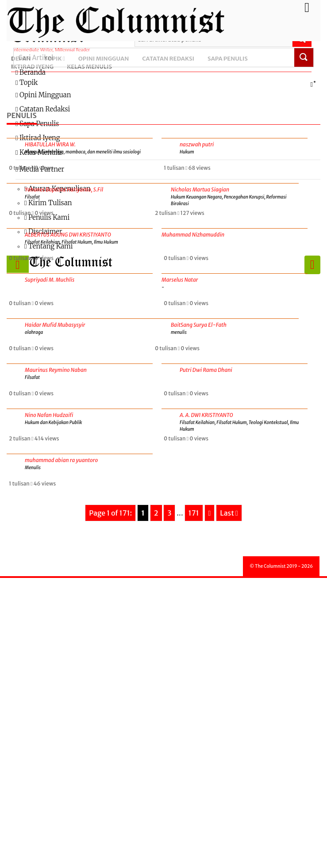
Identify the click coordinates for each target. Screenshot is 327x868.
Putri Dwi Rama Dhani (206, 370)
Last (229, 513)
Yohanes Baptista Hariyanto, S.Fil (64, 189)
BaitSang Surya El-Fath (199, 325)
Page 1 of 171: (110, 513)
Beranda (31, 72)
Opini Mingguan (43, 95)
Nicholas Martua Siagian (200, 189)
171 (194, 513)
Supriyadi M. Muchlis (50, 280)
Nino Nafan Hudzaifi (49, 415)
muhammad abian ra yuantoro (61, 460)
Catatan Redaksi (43, 109)
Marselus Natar (180, 280)
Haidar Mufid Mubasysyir (55, 325)
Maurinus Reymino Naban (56, 370)
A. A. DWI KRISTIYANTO (206, 415)
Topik (166, 83)
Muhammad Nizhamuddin (193, 235)
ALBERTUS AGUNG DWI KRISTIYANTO (68, 235)
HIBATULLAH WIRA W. (50, 144)
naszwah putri (197, 144)
